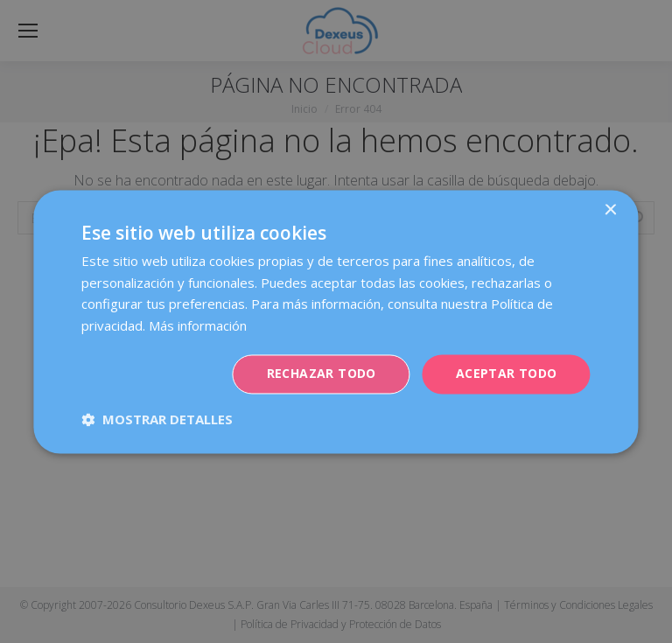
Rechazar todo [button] (322, 373)
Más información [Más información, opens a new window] (198, 326)
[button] (157, 419)
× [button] (610, 210)
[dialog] (336, 321)
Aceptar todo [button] (507, 373)
